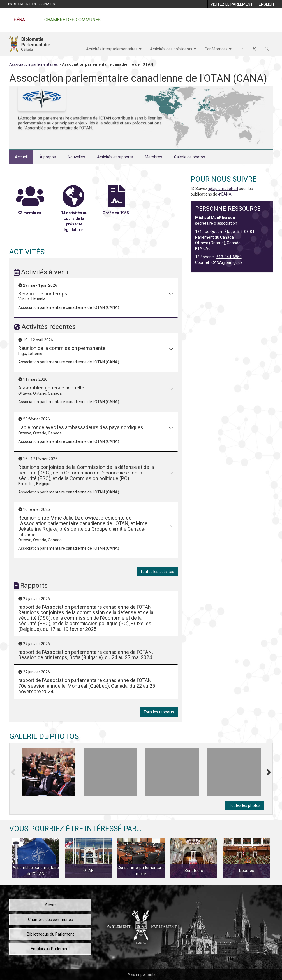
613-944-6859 (229, 257)
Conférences (216, 49)
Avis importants (142, 974)
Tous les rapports (159, 712)
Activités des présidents (171, 49)
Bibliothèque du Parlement (50, 934)
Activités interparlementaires (112, 49)
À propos (48, 157)
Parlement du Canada (32, 4)
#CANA (225, 194)
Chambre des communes (72, 20)
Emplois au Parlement (50, 949)
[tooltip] (48, 772)
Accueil (21, 157)
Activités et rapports (115, 157)
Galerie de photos (189, 157)
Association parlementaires (34, 64)
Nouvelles (76, 157)
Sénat (20, 20)
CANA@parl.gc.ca (227, 262)
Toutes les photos (245, 805)
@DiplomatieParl (223, 189)
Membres (153, 157)
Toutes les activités (157, 572)
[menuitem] (232, 4)
